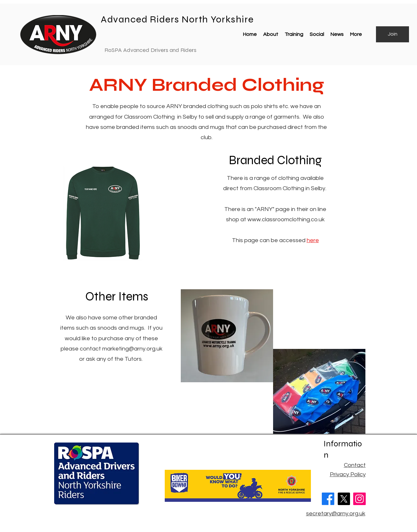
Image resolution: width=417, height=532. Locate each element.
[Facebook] (328, 499)
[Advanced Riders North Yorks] (89, 20)
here (313, 240)
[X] (344, 499)
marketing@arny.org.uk (132, 349)
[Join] (392, 34)
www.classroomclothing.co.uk (286, 220)
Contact (355, 465)
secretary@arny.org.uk (336, 514)
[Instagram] (359, 499)
